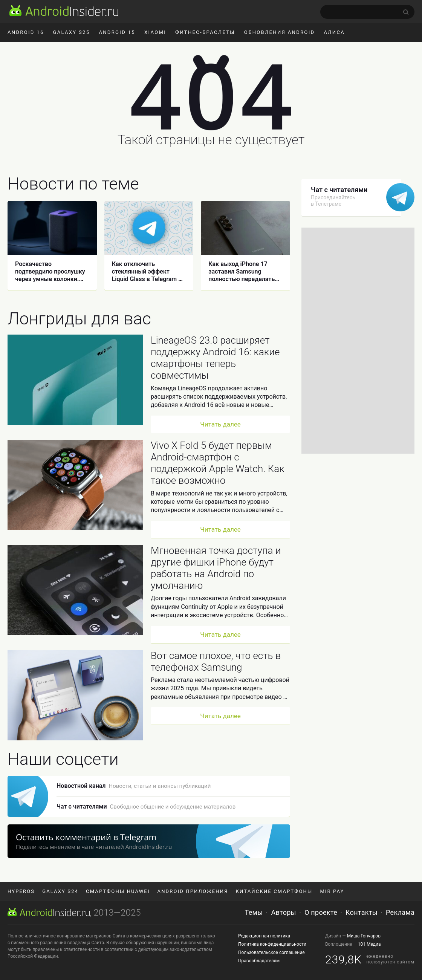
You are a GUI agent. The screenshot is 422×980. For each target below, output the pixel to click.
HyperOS (21, 891)
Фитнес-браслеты (205, 32)
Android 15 (117, 32)
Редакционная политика (264, 936)
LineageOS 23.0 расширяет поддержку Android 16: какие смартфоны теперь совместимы (215, 358)
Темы (254, 912)
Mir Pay (332, 891)
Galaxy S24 (60, 891)
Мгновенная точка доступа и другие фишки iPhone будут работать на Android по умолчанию (216, 568)
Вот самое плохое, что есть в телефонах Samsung (216, 661)
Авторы (284, 912)
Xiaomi (155, 32)
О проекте (321, 912)
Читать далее (220, 424)
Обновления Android (280, 32)
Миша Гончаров (364, 936)
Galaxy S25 (72, 32)
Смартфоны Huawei (118, 891)
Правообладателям (259, 961)
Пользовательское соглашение (271, 952)
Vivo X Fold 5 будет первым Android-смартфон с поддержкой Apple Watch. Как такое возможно (218, 463)
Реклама (400, 912)
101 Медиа (369, 944)
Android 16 (26, 32)
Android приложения (193, 891)
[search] (367, 12)
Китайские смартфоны (274, 891)
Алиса (334, 32)
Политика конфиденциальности (272, 944)
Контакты (362, 912)
